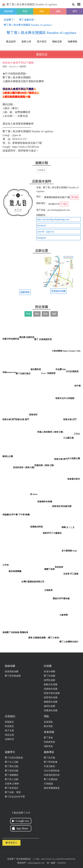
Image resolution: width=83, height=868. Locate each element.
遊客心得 (26, 42)
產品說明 (11, 42)
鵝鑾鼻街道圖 (51, 702)
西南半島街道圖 (52, 693)
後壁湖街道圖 (51, 697)
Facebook (41, 226)
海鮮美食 (48, 746)
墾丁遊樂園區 (12, 775)
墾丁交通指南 (51, 779)
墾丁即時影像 (51, 762)
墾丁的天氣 (49, 758)
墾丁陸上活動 (12, 779)
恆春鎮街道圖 (51, 689)
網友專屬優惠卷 (52, 788)
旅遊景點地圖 (12, 672)
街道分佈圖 (49, 672)
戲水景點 (48, 726)
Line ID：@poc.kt (46, 232)
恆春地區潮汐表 (52, 775)
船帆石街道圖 (51, 684)
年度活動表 (49, 766)
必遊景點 (48, 722)
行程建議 (48, 784)
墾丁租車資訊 (12, 788)
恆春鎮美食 (49, 742)
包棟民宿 (9, 739)
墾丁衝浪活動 (12, 771)
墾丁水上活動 (12, 762)
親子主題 (9, 731)
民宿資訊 (9, 726)
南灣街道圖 (49, 680)
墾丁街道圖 (49, 676)
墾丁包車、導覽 (13, 792)
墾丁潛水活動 (12, 766)
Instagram (42, 238)
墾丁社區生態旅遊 (14, 758)
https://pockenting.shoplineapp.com (53, 219)
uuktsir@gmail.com (36, 863)
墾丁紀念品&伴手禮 (15, 797)
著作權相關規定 (24, 859)
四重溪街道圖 (51, 710)
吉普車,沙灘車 (12, 784)
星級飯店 (9, 722)
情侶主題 (9, 735)
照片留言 (42, 42)
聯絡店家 (57, 42)
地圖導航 (73, 42)
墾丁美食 (48, 738)
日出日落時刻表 (52, 771)
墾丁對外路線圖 (13, 676)
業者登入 (11, 843)
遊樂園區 (41, 170)
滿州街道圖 (49, 706)
